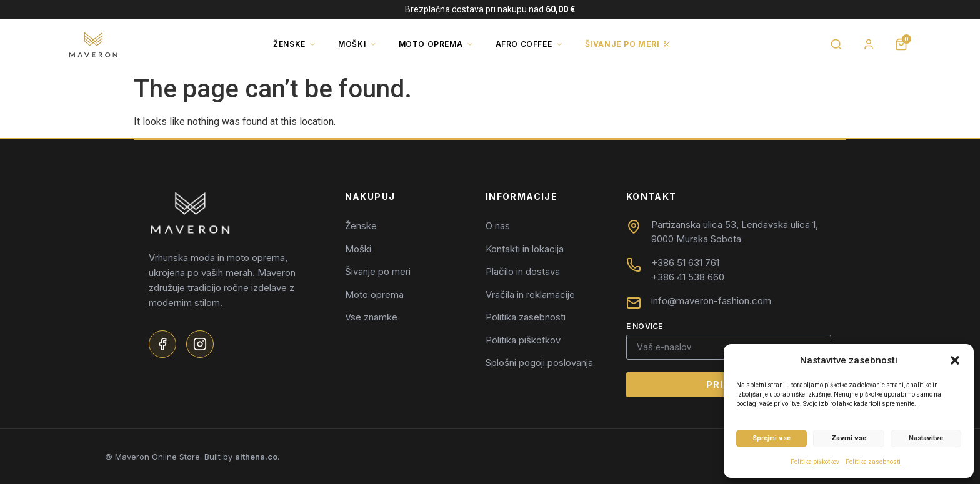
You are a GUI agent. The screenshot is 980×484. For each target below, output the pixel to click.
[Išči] (836, 44)
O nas (498, 226)
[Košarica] (901, 44)
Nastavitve (926, 438)
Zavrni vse (849, 438)
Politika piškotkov (815, 462)
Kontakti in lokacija (525, 249)
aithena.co (256, 457)
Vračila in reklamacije (530, 294)
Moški (357, 44)
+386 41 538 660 (688, 277)
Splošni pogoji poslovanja (539, 363)
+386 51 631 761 (685, 263)
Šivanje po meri (628, 44)
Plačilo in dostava (523, 271)
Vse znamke (371, 317)
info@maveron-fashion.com (711, 301)
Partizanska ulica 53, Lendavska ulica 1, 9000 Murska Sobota (735, 232)
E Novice (645, 327)
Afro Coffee (529, 44)
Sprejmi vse (772, 438)
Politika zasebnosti (873, 462)
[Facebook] (162, 344)
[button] (955, 360)
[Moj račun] (869, 44)
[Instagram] (200, 344)
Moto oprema (436, 44)
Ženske (295, 44)
